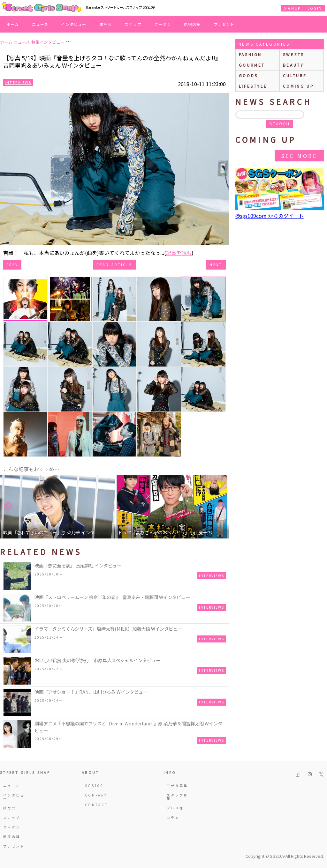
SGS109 (94, 786)
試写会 (106, 24)
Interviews (18, 82)
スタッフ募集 (177, 797)
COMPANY (96, 795)
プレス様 (175, 808)
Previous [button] (8, 507)
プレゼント (224, 24)
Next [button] (221, 507)
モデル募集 (177, 786)
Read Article (114, 264)
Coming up (298, 86)
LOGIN (315, 8)
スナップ (133, 24)
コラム (173, 817)
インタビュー (74, 24)
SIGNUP (292, 8)
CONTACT (97, 805)
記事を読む (179, 253)
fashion (250, 54)
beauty (293, 65)
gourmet (252, 65)
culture (295, 75)
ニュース (40, 24)
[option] (57, 507)
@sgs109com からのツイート (270, 216)
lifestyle (253, 86)
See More (299, 156)
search (279, 124)
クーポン (163, 24)
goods (248, 75)
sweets (294, 54)
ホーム (13, 24)
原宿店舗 (192, 24)
